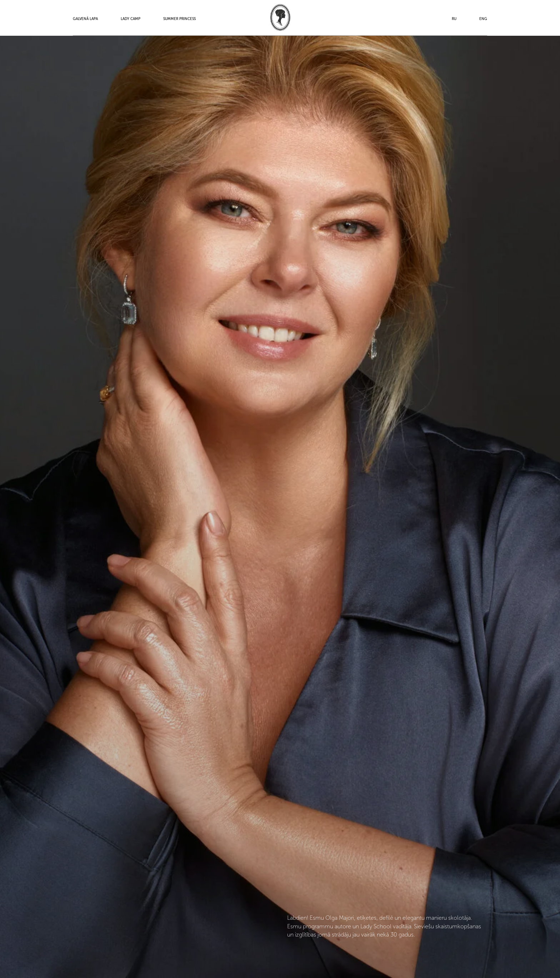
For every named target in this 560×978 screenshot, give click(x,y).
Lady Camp (131, 19)
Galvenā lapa (85, 19)
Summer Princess (179, 19)
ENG (483, 19)
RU (454, 19)
